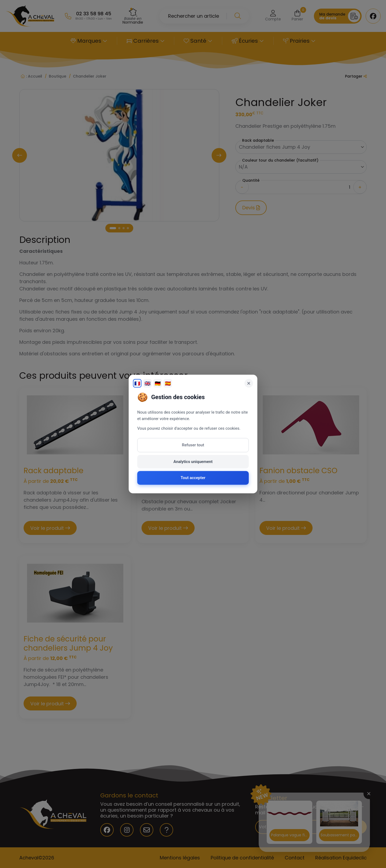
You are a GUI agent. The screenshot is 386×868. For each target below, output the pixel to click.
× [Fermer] (249, 383)
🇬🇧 (147, 383)
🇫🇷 (137, 383)
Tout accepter (193, 478)
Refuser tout (193, 445)
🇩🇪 (158, 383)
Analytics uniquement (193, 462)
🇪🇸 (168, 383)
